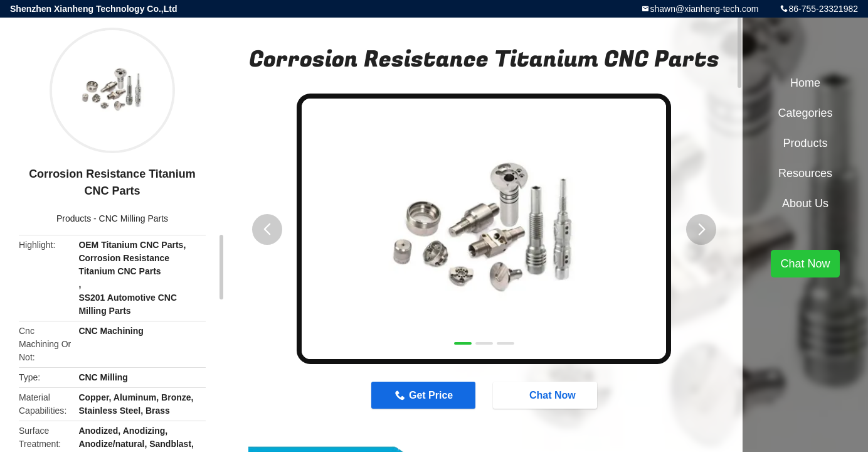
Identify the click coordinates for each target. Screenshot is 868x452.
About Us (805, 203)
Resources (805, 173)
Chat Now (546, 395)
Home (805, 83)
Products (74, 218)
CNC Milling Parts (134, 218)
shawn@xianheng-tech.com (704, 9)
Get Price (431, 395)
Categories (805, 113)
